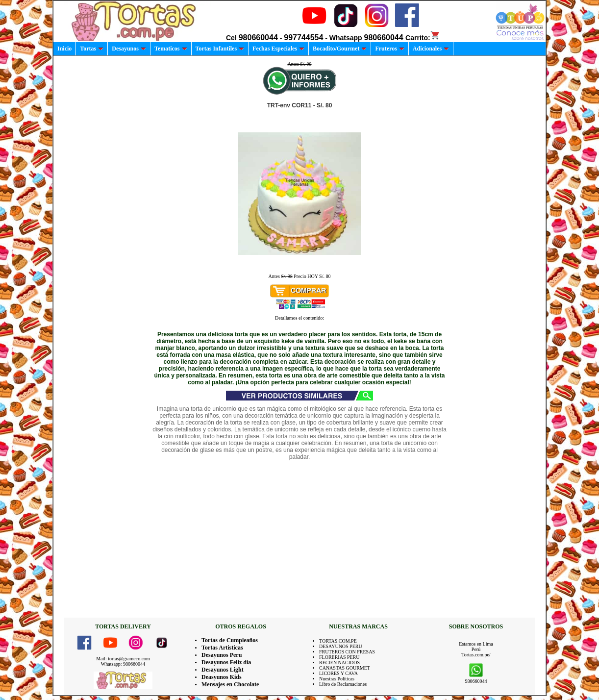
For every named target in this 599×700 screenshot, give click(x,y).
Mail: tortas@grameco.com (123, 659)
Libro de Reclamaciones (343, 684)
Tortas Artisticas (222, 648)
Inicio (64, 49)
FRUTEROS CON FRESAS (347, 652)
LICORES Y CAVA (338, 673)
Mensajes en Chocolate (230, 684)
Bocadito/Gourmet (340, 49)
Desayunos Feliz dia (226, 662)
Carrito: (423, 38)
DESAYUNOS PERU (341, 646)
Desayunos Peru (222, 655)
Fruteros (389, 49)
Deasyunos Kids (222, 677)
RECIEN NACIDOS (339, 662)
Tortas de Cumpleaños (230, 640)
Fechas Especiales (278, 49)
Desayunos (129, 49)
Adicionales (431, 49)
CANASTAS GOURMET (345, 668)
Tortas (92, 49)
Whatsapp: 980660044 (123, 664)
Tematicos (171, 49)
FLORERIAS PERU (339, 657)
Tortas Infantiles (220, 49)
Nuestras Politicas (337, 679)
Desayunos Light (223, 670)
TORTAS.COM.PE (338, 641)
